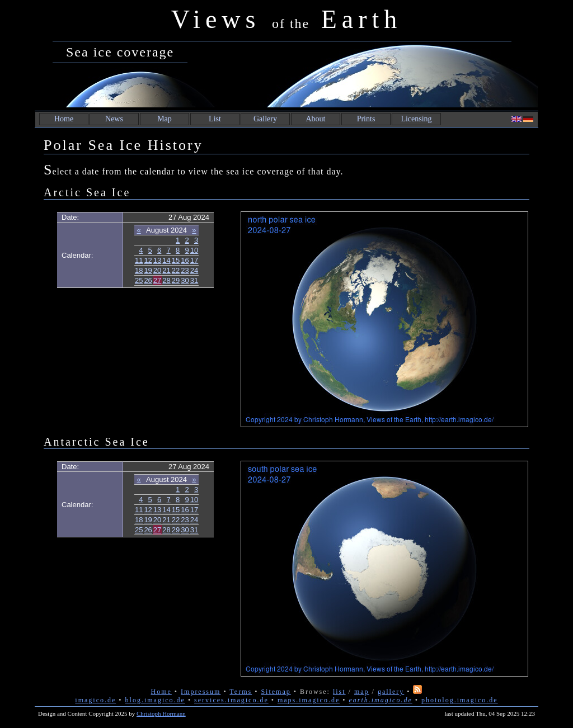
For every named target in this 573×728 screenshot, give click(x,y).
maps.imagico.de (309, 700)
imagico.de (95, 700)
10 (194, 250)
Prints (366, 119)
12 (148, 260)
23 (185, 270)
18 (139, 270)
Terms (241, 692)
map (362, 692)
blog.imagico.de (155, 700)
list (339, 692)
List (215, 119)
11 (139, 260)
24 (194, 270)
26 (148, 280)
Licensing (416, 119)
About (316, 119)
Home (64, 119)
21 (166, 270)
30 (185, 280)
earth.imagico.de (380, 700)
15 (176, 260)
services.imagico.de (231, 700)
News (114, 119)
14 (166, 260)
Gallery (265, 119)
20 (157, 270)
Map (165, 119)
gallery (391, 692)
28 (166, 280)
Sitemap (276, 692)
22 (176, 270)
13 (157, 260)
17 (194, 260)
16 (185, 260)
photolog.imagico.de (460, 700)
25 (139, 280)
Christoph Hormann (161, 713)
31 (194, 280)
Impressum (201, 692)
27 (157, 280)
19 (148, 270)
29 (176, 280)
